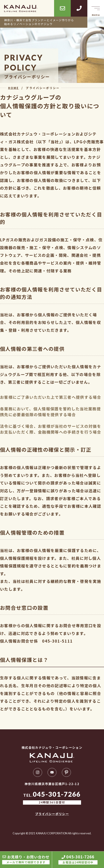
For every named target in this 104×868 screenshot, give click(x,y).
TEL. (52, 798)
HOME (13, 88)
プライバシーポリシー (52, 814)
